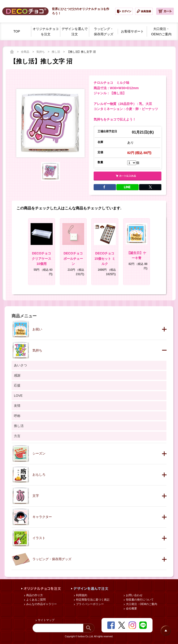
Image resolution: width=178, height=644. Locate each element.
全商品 (25, 52)
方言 (17, 436)
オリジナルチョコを (46, 32)
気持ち (41, 52)
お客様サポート (132, 31)
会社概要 (131, 608)
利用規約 (81, 595)
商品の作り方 (34, 595)
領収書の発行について (139, 600)
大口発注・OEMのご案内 (141, 604)
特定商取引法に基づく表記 (92, 600)
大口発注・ (161, 32)
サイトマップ (46, 620)
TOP (17, 31)
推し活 (56, 52)
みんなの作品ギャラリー (41, 604)
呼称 (17, 416)
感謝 (17, 375)
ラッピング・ (104, 32)
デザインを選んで (75, 32)
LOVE (18, 396)
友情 (17, 406)
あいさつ (20, 365)
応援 (17, 385)
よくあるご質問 (36, 600)
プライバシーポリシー (90, 604)
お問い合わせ (134, 595)
